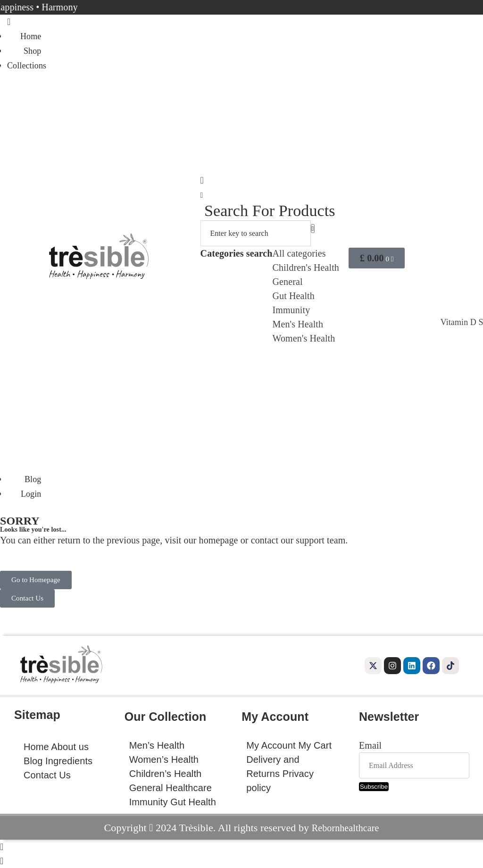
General (288, 282)
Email (370, 745)
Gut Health (294, 296)
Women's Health (304, 338)
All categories (299, 253)
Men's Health (298, 324)
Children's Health (306, 267)
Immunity (291, 310)
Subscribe (374, 787)
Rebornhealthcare (346, 828)
